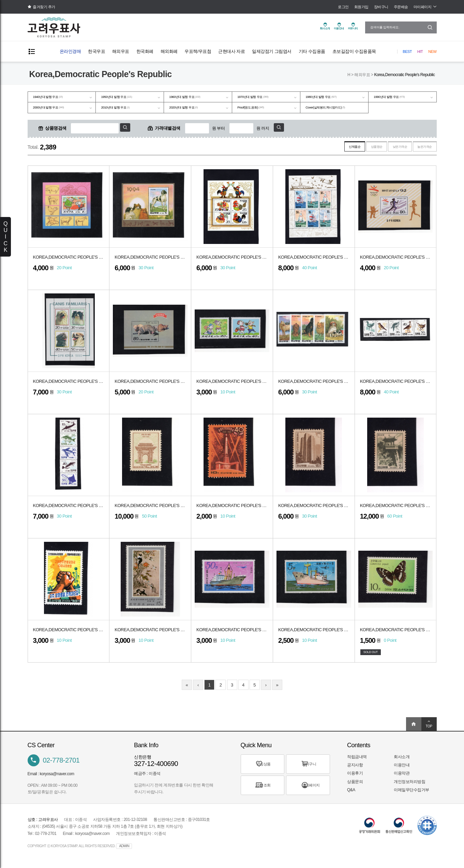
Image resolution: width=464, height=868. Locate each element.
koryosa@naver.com (57, 778)
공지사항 (355, 769)
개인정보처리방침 (409, 786)
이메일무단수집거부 (411, 794)
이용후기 (355, 778)
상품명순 (352, 150)
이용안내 (402, 769)
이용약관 (402, 778)
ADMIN (124, 850)
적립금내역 (357, 761)
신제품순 (321, 150)
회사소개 (402, 761)
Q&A (351, 794)
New (432, 52)
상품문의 (355, 786)
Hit (420, 52)
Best (407, 52)
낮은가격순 (385, 150)
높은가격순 (420, 150)
